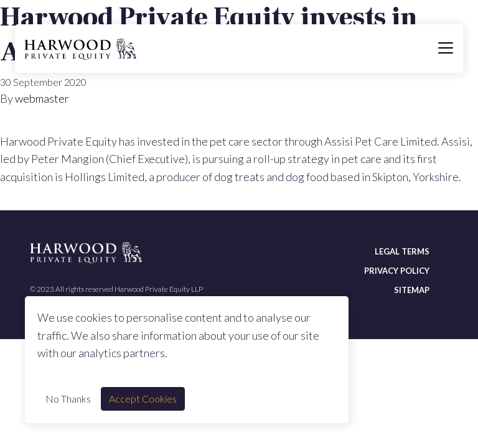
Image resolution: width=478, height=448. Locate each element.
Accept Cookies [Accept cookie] (143, 399)
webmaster (42, 98)
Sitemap (412, 290)
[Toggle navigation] (446, 49)
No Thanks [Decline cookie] (68, 399)
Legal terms (402, 251)
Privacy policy (397, 271)
